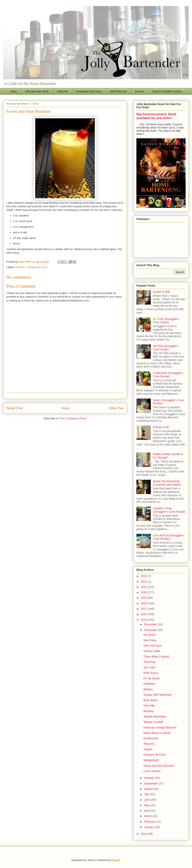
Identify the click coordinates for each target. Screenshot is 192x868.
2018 (144, 603)
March (148, 816)
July (147, 794)
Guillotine (149, 684)
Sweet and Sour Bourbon (159, 766)
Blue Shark (150, 700)
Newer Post (14, 408)
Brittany (148, 689)
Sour (45, 267)
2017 (144, 609)
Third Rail (149, 662)
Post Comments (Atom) (73, 418)
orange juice (34, 267)
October (149, 778)
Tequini (148, 749)
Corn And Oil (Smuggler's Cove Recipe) (169, 537)
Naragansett (151, 760)
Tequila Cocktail (153, 722)
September (151, 783)
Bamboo (149, 711)
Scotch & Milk (161, 292)
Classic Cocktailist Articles (167, 91)
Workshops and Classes (89, 91)
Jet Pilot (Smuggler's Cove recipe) (166, 348)
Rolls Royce (151, 673)
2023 (144, 576)
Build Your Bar (118, 91)
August (149, 789)
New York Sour (153, 646)
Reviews (140, 91)
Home (14, 91)
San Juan (149, 667)
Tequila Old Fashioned (157, 695)
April (147, 811)
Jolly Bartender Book (37, 91)
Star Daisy (150, 640)
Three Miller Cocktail (156, 657)
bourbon (20, 267)
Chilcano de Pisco (155, 755)
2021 (144, 587)
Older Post (116, 408)
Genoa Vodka (152, 651)
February (150, 822)
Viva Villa (149, 706)
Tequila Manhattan (155, 717)
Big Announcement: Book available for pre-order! (156, 116)
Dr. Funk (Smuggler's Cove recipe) (166, 321)
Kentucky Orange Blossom (160, 727)
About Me (62, 91)
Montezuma (151, 738)
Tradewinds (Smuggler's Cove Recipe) (168, 375)
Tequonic (149, 744)
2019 (144, 598)
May (147, 805)
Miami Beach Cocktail (157, 733)
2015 (144, 620)
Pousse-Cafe (161, 427)
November (151, 630)
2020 (144, 592)
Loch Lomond (152, 771)
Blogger (116, 860)
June (147, 800)
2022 (144, 582)
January (149, 827)
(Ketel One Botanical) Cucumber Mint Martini (167, 483)
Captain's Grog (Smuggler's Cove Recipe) (169, 510)
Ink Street (149, 635)
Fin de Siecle (151, 678)
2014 (144, 834)
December (151, 624)
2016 (144, 614)
